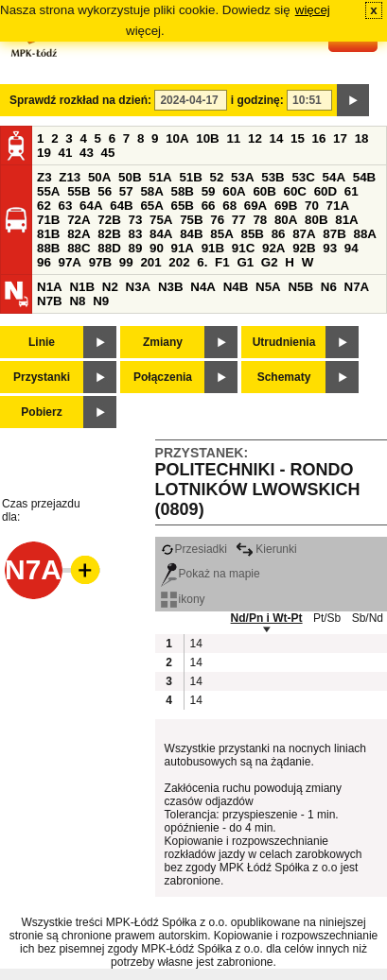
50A (99, 177)
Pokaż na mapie (211, 574)
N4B (236, 287)
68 (229, 206)
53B (273, 177)
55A (48, 191)
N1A (50, 287)
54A (334, 177)
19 (44, 153)
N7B (50, 301)
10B (207, 138)
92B (304, 248)
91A (183, 248)
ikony (183, 599)
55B (79, 191)
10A (177, 138)
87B (334, 234)
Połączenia (163, 377)
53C (303, 177)
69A (255, 206)
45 (108, 153)
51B (190, 177)
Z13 (70, 177)
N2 (110, 287)
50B (130, 177)
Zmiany (163, 342)
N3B (171, 287)
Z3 (44, 177)
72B (109, 220)
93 (330, 248)
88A (364, 234)
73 (135, 220)
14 (277, 138)
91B (213, 248)
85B (252, 234)
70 (312, 206)
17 (340, 138)
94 (352, 248)
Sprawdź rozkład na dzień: (80, 100)
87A (304, 234)
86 (279, 234)
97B (100, 262)
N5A (268, 287)
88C (79, 248)
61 (352, 191)
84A (161, 234)
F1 (222, 262)
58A (151, 191)
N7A (357, 287)
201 (150, 262)
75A (161, 220)
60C (295, 191)
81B (48, 234)
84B (191, 234)
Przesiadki (194, 549)
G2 (270, 262)
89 (135, 248)
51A (160, 177)
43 (87, 153)
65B (183, 206)
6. (202, 262)
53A (242, 177)
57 (126, 191)
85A (221, 234)
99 (126, 262)
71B (48, 220)
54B (364, 177)
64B (121, 206)
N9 (101, 301)
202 (179, 262)
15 (298, 138)
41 (66, 153)
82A (79, 234)
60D (325, 191)
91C (243, 248)
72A (79, 220)
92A (273, 248)
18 (362, 138)
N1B (82, 287)
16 (319, 138)
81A (346, 220)
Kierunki (266, 549)
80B (316, 220)
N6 (329, 287)
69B (286, 206)
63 (66, 206)
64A (91, 206)
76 (217, 220)
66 (209, 206)
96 (44, 262)
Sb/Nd (368, 618)
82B (109, 234)
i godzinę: (257, 100)
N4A (203, 287)
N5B (300, 287)
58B (183, 191)
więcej (313, 10)
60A (234, 191)
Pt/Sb (327, 618)
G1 (245, 262)
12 (255, 138)
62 (44, 206)
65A (151, 206)
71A (338, 206)
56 (105, 191)
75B (191, 220)
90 (157, 248)
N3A (139, 287)
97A (70, 262)
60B (264, 191)
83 (135, 234)
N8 (77, 301)
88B (48, 248)
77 (239, 220)
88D (109, 248)
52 (217, 177)
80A (286, 220)
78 (260, 220)
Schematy (284, 377)
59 (209, 191)
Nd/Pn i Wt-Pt (267, 618)
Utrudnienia (284, 342)
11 (233, 138)
